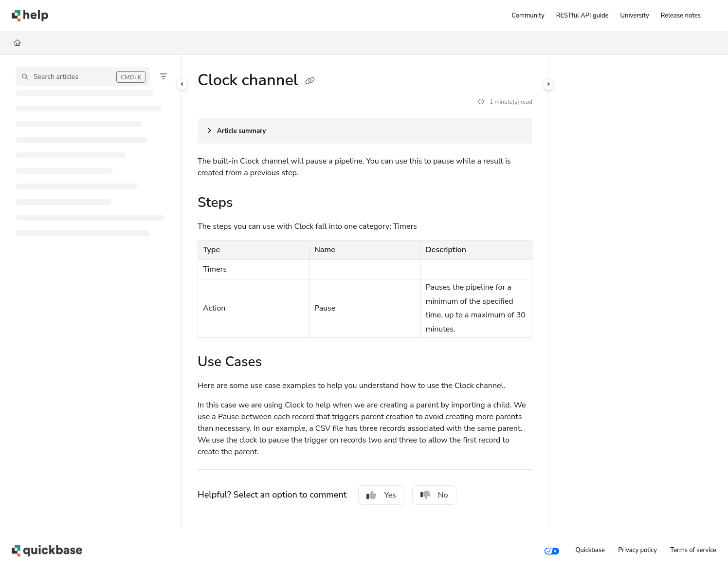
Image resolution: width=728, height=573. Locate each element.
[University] (635, 16)
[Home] (17, 43)
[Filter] (164, 76)
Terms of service (693, 550)
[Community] (528, 16)
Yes (381, 495)
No (434, 495)
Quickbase (590, 550)
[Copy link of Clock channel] (310, 81)
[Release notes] (681, 16)
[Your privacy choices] (552, 551)
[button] (83, 76)
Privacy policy (637, 550)
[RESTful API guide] (582, 16)
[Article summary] (365, 131)
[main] (365, 292)
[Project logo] (30, 16)
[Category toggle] (182, 84)
